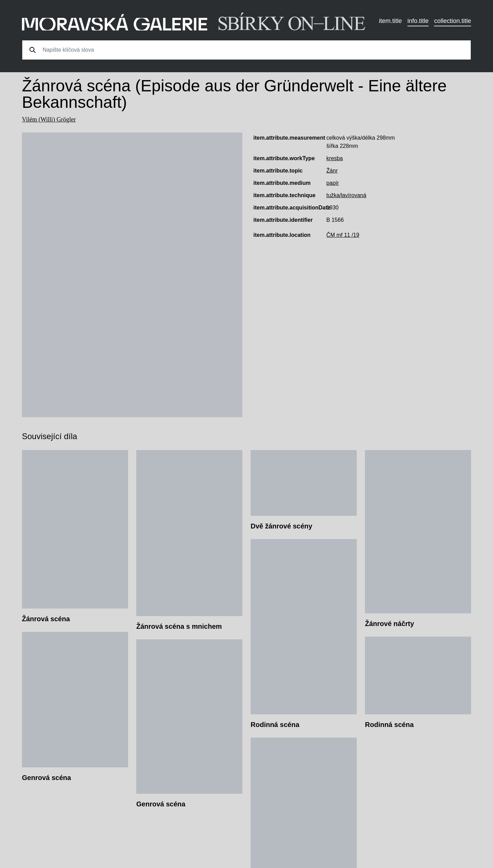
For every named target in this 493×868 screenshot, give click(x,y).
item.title (390, 21)
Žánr (332, 171)
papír (332, 183)
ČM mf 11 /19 (343, 235)
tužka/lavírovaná (346, 195)
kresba (334, 158)
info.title (418, 21)
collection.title (453, 21)
